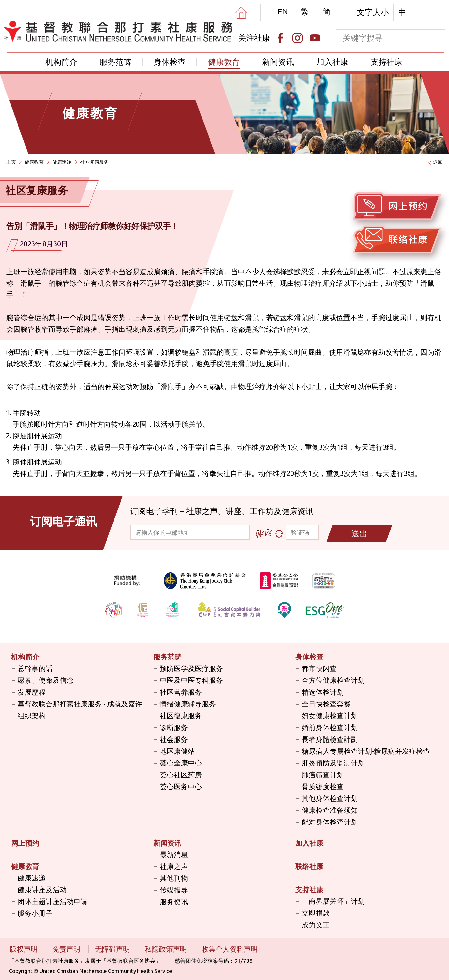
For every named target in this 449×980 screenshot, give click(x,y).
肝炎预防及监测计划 (333, 763)
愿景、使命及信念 (46, 680)
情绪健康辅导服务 (188, 704)
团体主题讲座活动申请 (53, 901)
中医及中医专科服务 (191, 680)
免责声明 (67, 949)
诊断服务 (174, 727)
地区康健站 (177, 751)
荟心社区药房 (181, 775)
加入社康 (332, 62)
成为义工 (316, 925)
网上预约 (25, 843)
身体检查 (170, 62)
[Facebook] (280, 38)
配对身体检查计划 (330, 822)
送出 (359, 533)
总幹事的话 (35, 668)
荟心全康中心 (181, 763)
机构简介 (61, 62)
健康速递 (62, 162)
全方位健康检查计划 (333, 680)
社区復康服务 (181, 716)
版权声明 (24, 949)
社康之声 (174, 866)
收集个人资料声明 (230, 949)
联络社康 (309, 866)
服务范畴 (115, 62)
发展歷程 (32, 692)
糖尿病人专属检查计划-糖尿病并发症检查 (366, 751)
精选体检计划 (323, 692)
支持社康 (386, 62)
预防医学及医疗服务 (191, 668)
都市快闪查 (319, 668)
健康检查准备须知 (330, 810)
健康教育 (224, 62)
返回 (438, 162)
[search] (437, 38)
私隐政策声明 (167, 949)
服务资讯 (174, 902)
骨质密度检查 (323, 786)
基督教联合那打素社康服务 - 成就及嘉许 (80, 704)
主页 (11, 162)
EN (283, 11)
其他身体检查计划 (330, 798)
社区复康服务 (94, 162)
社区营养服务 (181, 692)
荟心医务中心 (181, 786)
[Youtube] (315, 38)
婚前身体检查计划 (330, 727)
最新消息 (174, 854)
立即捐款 (316, 913)
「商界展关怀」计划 (333, 901)
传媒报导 (174, 890)
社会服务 (174, 739)
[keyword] (382, 38)
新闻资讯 (278, 62)
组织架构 (32, 716)
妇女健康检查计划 (330, 716)
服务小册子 (35, 913)
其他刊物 (174, 878)
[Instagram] (298, 38)
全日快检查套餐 (326, 704)
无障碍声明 (113, 949)
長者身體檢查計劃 (330, 739)
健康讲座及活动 (42, 890)
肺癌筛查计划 (323, 775)
